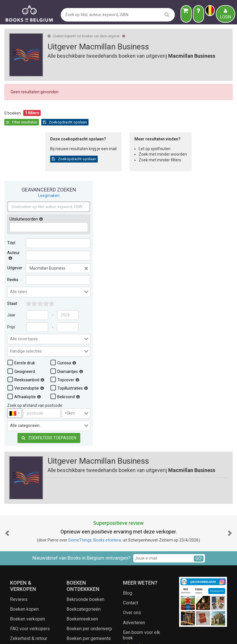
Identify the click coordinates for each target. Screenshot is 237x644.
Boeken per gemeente (89, 546)
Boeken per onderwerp (89, 536)
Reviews (19, 506)
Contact (131, 510)
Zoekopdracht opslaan (123, 122)
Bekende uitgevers (85, 555)
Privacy (127, 634)
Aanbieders (182, 634)
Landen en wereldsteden (80, 587)
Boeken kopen (24, 516)
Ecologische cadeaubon (34, 575)
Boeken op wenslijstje (32, 565)
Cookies (144, 634)
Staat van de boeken (30, 555)
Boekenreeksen (82, 526)
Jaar (11, 218)
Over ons (132, 520)
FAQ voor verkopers (30, 536)
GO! (199, 465)
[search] (167, 14)
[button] (7, 440)
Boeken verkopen (28, 526)
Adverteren (134, 530)
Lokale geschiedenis (87, 575)
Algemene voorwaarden (95, 634)
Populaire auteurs (84, 565)
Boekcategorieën (84, 516)
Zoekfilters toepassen (49, 341)
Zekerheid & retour (29, 546)
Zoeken (161, 634)
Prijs (11, 230)
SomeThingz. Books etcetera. (95, 447)
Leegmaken (49, 98)
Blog (128, 500)
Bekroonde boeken (85, 506)
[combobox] (49, 195)
